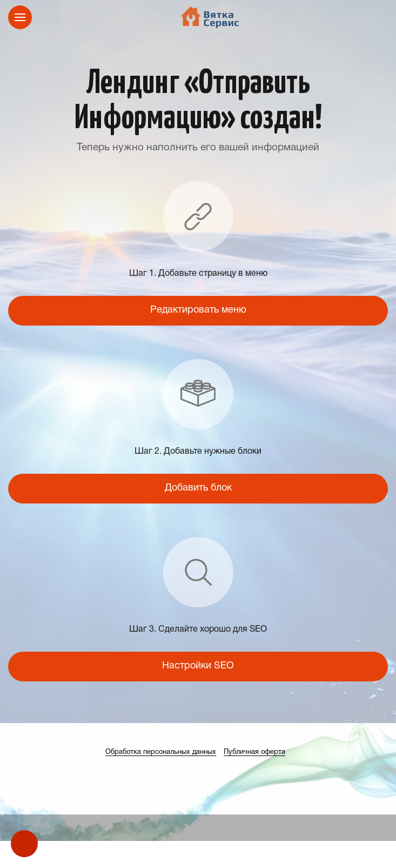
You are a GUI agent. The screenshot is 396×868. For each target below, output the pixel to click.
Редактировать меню (198, 310)
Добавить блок (198, 488)
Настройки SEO (198, 666)
